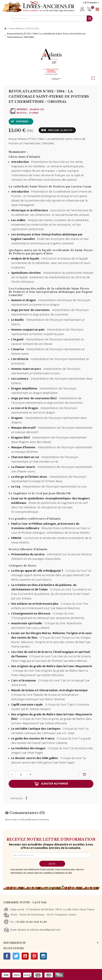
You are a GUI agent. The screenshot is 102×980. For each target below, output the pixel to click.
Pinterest (34, 956)
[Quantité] (21, 775)
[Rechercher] (52, 18)
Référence (22, 109)
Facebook (7, 956)
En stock (22, 113)
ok (52, 864)
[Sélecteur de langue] (91, 3)
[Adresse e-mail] (51, 855)
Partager (16, 798)
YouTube (25, 956)
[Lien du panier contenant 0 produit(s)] (89, 9)
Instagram (43, 956)
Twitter (16, 956)
